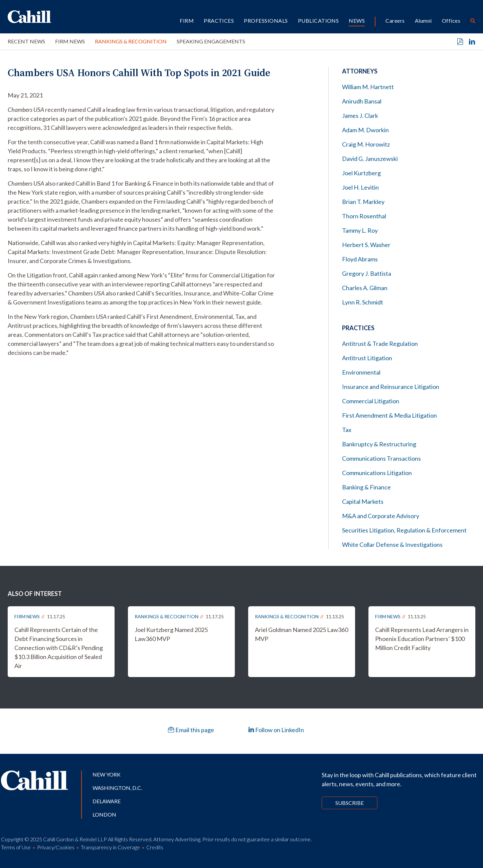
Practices (219, 21)
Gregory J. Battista (367, 273)
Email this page (191, 730)
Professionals (266, 21)
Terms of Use (16, 847)
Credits (155, 847)
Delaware (107, 801)
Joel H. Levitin (360, 187)
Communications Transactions (381, 458)
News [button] (357, 21)
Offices (451, 21)
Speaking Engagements (211, 41)
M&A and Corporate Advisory (381, 516)
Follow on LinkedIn (276, 730)
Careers (395, 21)
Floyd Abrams (360, 259)
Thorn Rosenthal (364, 216)
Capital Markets (363, 501)
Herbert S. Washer (366, 245)
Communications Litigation (377, 473)
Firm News (70, 41)
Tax (347, 430)
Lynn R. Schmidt (363, 302)
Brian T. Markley (363, 202)
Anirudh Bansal (362, 101)
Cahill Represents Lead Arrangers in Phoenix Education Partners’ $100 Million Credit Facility (422, 639)
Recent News (26, 41)
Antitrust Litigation (367, 358)
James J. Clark (360, 116)
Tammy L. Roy (360, 230)
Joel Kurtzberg (361, 173)
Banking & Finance (366, 487)
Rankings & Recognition (131, 41)
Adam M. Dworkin (365, 130)
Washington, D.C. (117, 788)
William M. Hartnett (368, 87)
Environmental (361, 372)
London (104, 814)
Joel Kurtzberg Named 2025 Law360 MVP (171, 634)
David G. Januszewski (370, 159)
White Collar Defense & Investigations (392, 545)
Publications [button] (318, 21)
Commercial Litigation (371, 401)
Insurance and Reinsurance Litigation (391, 387)
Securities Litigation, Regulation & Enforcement (404, 530)
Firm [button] (187, 21)
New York (107, 774)
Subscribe (350, 803)
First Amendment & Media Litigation (389, 415)
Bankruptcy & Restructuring (379, 444)
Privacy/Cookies (56, 847)
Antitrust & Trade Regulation (380, 344)
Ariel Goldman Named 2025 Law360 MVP (301, 634)
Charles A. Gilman (365, 288)
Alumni (423, 21)
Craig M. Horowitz (366, 144)
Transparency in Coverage (110, 847)
